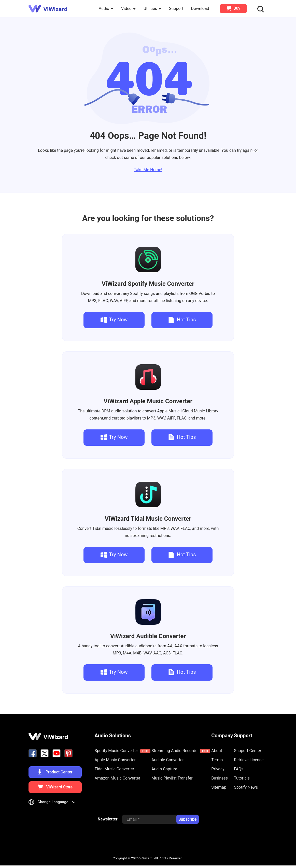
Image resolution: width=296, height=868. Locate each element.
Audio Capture (164, 769)
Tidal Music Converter (148, 519)
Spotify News (246, 787)
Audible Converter (148, 636)
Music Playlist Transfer (172, 778)
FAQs (239, 769)
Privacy (218, 769)
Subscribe (187, 822)
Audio (107, 9)
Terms (217, 760)
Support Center (248, 751)
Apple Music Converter (148, 401)
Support (177, 9)
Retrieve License (249, 760)
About (217, 751)
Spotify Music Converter (148, 284)
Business (220, 778)
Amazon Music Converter (118, 778)
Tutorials (242, 778)
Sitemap (219, 787)
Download (201, 9)
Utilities (153, 9)
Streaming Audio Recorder (181, 751)
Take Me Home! (148, 170)
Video (129, 9)
